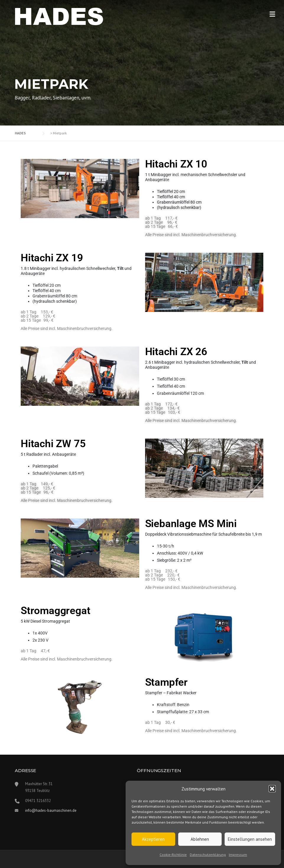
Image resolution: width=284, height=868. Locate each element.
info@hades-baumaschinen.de (51, 810)
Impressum (238, 855)
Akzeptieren (153, 839)
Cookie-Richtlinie (173, 855)
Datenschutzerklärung (208, 855)
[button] (272, 789)
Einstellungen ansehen (250, 839)
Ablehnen (200, 839)
